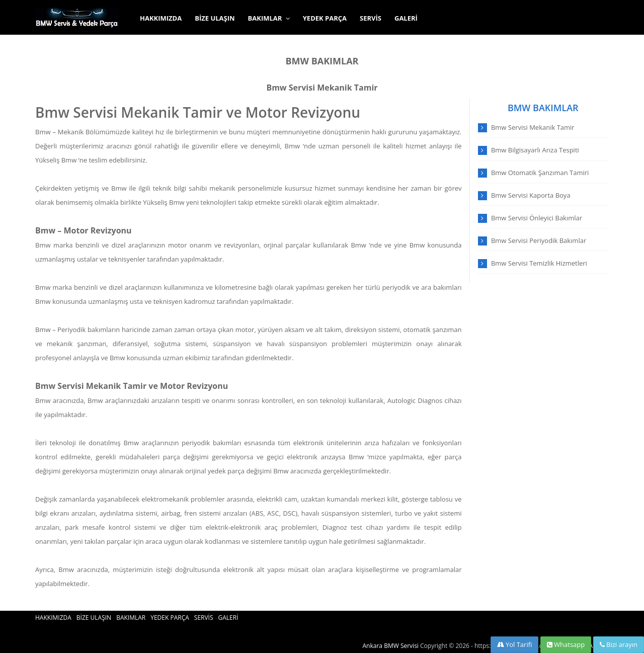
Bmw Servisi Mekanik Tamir (322, 88)
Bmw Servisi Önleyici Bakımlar (537, 218)
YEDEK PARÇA (325, 18)
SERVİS (371, 18)
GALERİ (406, 18)
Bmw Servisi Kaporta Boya (531, 195)
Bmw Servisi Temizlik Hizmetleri (539, 263)
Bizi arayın (619, 644)
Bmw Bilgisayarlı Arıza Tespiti (535, 150)
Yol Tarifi (515, 644)
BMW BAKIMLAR (322, 61)
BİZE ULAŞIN (215, 18)
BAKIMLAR (269, 18)
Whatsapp (566, 644)
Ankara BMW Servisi (391, 646)
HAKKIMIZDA (161, 18)
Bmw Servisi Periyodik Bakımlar (539, 240)
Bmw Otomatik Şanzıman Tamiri (540, 173)
